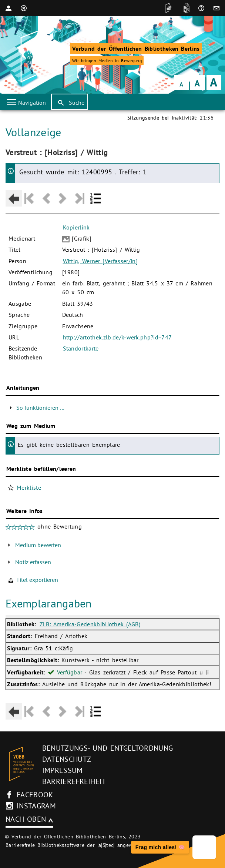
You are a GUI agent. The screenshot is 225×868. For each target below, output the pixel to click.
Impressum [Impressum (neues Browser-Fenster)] (63, 770)
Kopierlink (76, 227)
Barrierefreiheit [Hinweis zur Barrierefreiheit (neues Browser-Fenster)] (74, 781)
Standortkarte (81, 348)
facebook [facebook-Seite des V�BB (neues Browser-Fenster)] (35, 795)
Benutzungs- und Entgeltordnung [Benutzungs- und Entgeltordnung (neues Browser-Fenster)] (108, 748)
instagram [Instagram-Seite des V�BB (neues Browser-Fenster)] (36, 806)
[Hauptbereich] (113, 418)
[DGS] (167, 8)
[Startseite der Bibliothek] (39, 56)
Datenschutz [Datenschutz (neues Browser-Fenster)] (67, 759)
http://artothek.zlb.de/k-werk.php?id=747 (117, 337)
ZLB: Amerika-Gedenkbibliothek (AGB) (90, 624)
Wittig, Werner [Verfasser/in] (100, 261)
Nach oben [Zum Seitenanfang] (26, 819)
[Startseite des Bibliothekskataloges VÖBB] (21, 764)
